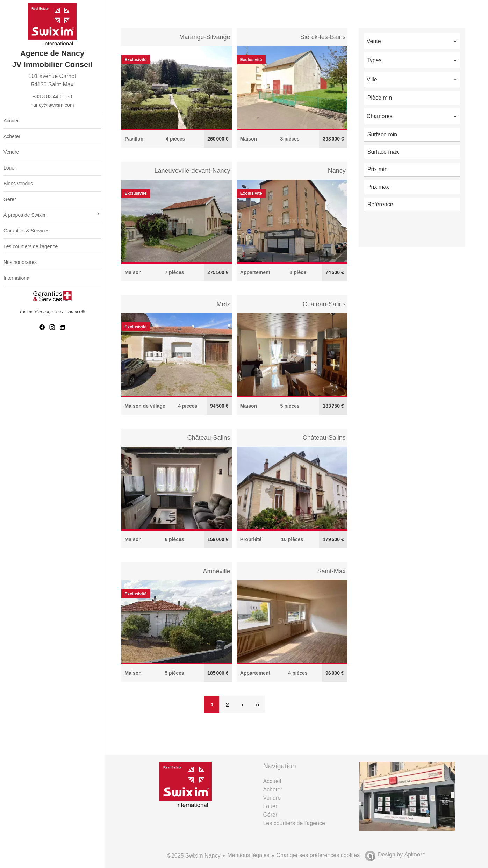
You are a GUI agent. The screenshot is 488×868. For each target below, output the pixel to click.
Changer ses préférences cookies (318, 855)
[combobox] (412, 40)
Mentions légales (248, 855)
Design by (402, 855)
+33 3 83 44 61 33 (52, 96)
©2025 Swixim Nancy (194, 856)
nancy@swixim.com (52, 105)
